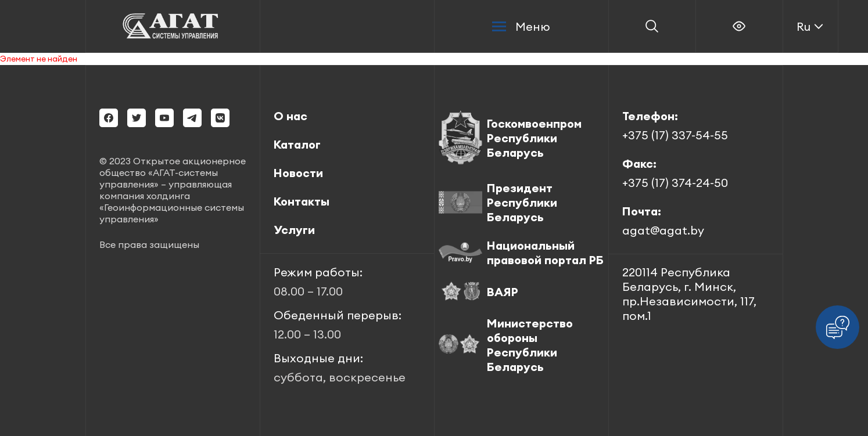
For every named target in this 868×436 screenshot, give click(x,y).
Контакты (302, 201)
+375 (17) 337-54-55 (675, 135)
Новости (298, 173)
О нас (290, 116)
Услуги (294, 230)
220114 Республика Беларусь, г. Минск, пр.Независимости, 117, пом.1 (689, 294)
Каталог (297, 144)
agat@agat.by (663, 230)
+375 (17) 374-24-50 (675, 183)
